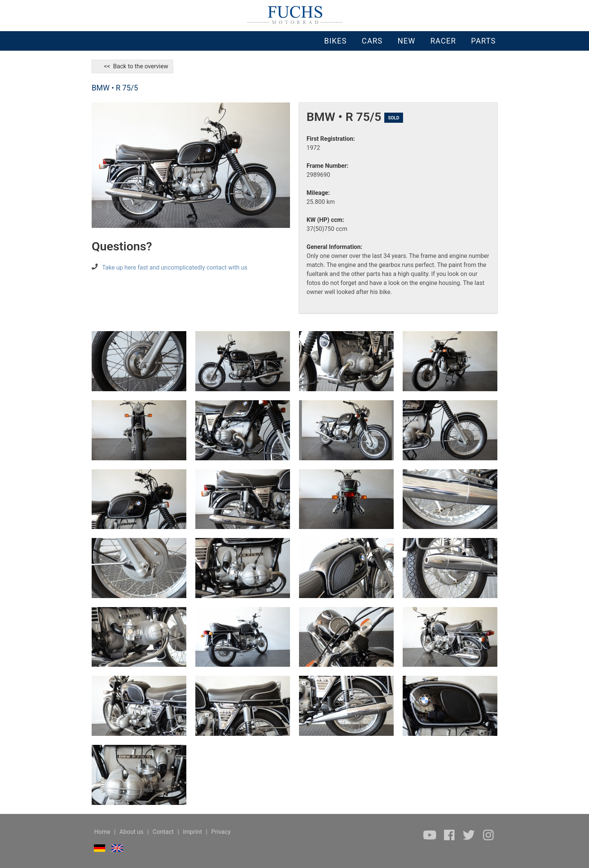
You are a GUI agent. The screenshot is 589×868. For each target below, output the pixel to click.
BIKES (335, 41)
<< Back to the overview (132, 66)
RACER (443, 41)
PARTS (483, 41)
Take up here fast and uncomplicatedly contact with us (175, 267)
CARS (372, 41)
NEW (406, 41)
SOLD (394, 118)
